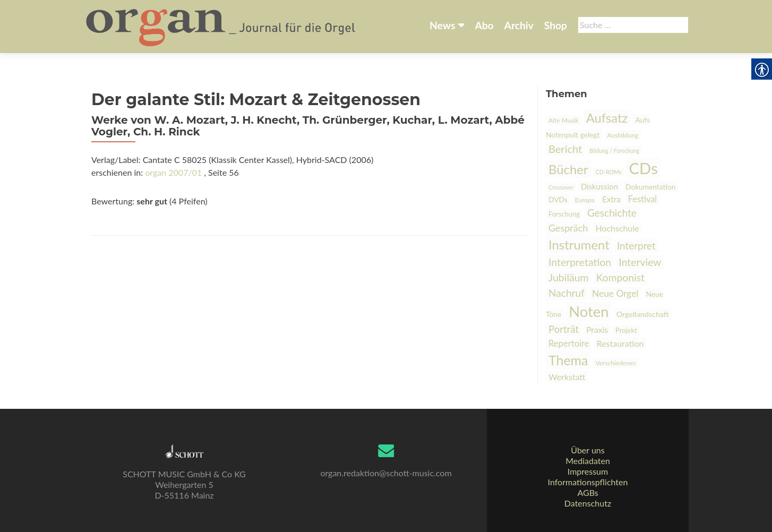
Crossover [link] (561, 187)
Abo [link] (484, 25)
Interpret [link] (636, 246)
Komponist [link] (620, 277)
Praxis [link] (597, 330)
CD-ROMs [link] (609, 172)
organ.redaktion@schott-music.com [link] (386, 473)
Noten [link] (589, 311)
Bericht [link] (565, 149)
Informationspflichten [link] (588, 482)
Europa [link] (585, 200)
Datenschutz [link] (588, 503)
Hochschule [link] (617, 228)
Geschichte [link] (612, 213)
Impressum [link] (588, 471)
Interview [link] (640, 262)
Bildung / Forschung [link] (614, 151)
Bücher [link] (568, 169)
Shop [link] (556, 25)
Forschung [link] (564, 214)
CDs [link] (644, 168)
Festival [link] (642, 199)
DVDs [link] (558, 199)
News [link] (442, 25)
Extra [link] (611, 199)
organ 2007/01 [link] (173, 172)
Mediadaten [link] (588, 461)
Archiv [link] (519, 25)
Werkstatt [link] (567, 377)
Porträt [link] (564, 329)
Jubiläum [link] (569, 277)
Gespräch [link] (568, 228)
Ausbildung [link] (623, 135)
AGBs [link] (587, 492)
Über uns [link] (587, 450)
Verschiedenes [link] (616, 363)
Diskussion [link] (599, 186)
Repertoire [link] (569, 344)
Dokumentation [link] (650, 187)
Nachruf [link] (567, 293)
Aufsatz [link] (607, 118)
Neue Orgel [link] (615, 293)
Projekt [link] (626, 330)
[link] (222, 25)
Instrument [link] (579, 244)
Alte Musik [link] (564, 120)
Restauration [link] (620, 343)
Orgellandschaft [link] (643, 314)
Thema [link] (568, 360)
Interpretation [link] (580, 262)
